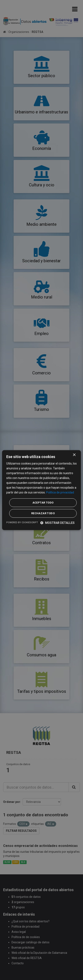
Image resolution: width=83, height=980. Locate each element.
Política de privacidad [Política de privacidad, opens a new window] (60, 493)
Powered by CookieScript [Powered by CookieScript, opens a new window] (22, 522)
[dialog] (41, 490)
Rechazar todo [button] (43, 513)
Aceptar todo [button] (43, 503)
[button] (57, 523)
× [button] (74, 455)
